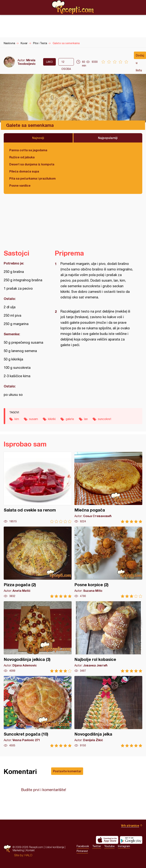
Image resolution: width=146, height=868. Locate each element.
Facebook (83, 846)
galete (70, 419)
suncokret (105, 419)
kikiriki (52, 419)
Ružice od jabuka (22, 157)
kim (17, 419)
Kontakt (30, 850)
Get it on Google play (131, 840)
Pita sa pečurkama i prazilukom (32, 178)
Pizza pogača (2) (38, 562)
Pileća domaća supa (24, 171)
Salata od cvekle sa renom (38, 488)
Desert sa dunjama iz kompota (32, 164)
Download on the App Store (107, 840)
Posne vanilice (20, 185)
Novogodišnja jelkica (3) (38, 637)
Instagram (124, 846)
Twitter (97, 846)
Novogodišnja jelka (108, 712)
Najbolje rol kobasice (108, 637)
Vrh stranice (130, 825)
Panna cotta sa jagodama (28, 150)
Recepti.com (73, 7)
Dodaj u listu (140, 56)
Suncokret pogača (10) (38, 712)
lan (86, 419)
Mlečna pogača (108, 488)
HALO (28, 855)
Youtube (109, 846)
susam (33, 419)
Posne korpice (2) (108, 562)
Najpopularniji (108, 138)
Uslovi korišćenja (55, 847)
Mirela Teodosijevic (27, 62)
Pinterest (82, 851)
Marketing (18, 850)
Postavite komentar (67, 771)
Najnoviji (38, 138)
